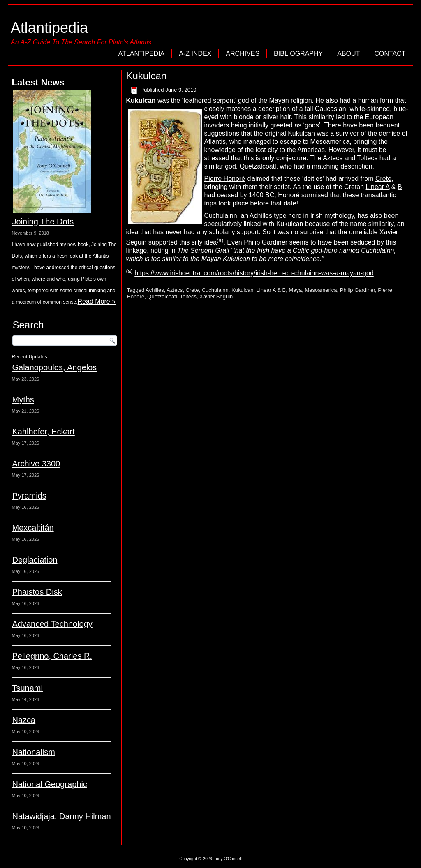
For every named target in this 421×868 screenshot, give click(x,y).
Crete (383, 179)
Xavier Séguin (216, 297)
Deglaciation (35, 560)
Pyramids (29, 496)
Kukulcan (242, 290)
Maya (295, 290)
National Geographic (49, 784)
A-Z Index (195, 54)
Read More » (97, 301)
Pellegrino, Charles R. (52, 656)
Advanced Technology (52, 624)
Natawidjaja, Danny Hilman (61, 816)
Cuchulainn (215, 290)
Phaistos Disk (37, 592)
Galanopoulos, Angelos (54, 367)
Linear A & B (271, 290)
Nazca (24, 720)
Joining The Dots (43, 222)
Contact (390, 54)
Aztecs (175, 290)
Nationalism (33, 752)
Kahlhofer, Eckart (43, 432)
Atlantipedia (49, 28)
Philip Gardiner (266, 242)
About (348, 54)
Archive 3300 (36, 464)
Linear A (378, 187)
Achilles (155, 290)
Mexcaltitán (33, 528)
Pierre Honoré (224, 179)
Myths (23, 399)
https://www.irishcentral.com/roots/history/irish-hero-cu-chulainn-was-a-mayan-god (254, 274)
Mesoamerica (321, 290)
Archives (243, 54)
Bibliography (298, 54)
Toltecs (188, 297)
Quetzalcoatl (162, 297)
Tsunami (27, 688)
